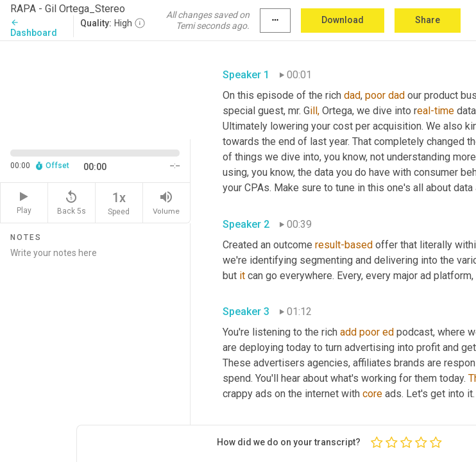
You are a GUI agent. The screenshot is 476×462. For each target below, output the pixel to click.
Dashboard (34, 28)
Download (343, 20)
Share (428, 20)
